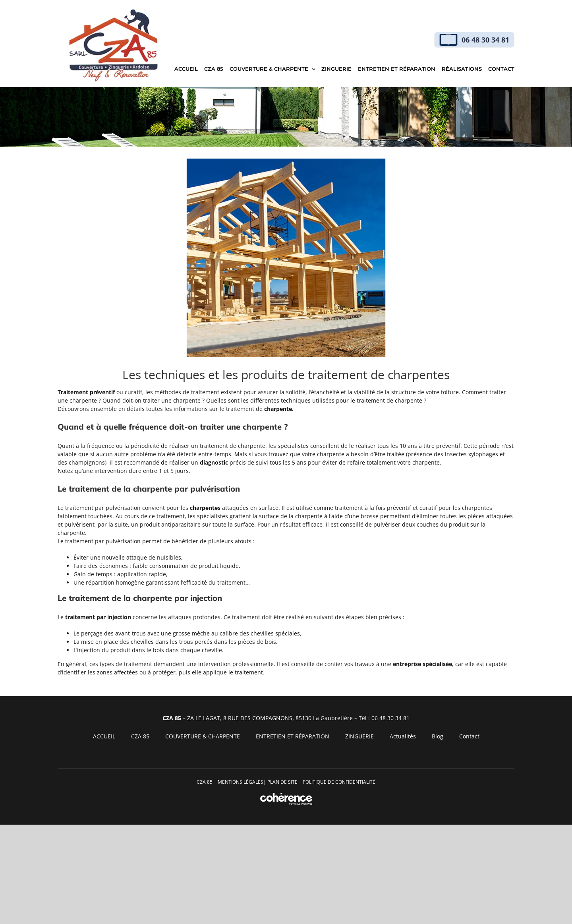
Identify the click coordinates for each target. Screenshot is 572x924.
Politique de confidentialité (339, 782)
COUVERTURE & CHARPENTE (203, 736)
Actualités (403, 736)
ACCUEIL (104, 736)
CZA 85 (140, 736)
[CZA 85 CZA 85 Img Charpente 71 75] (286, 258)
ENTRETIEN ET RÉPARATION (293, 736)
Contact (469, 736)
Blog (438, 736)
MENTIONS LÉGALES (241, 782)
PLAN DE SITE (282, 782)
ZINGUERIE (359, 736)
